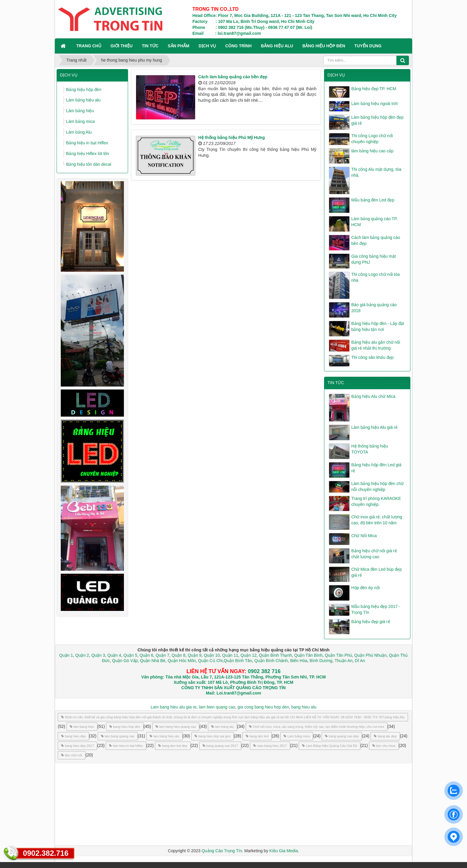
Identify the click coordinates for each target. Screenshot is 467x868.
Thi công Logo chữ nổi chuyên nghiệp (372, 139)
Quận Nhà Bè (153, 661)
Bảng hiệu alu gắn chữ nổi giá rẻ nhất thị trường (376, 345)
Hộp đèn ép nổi (365, 588)
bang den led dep (173, 746)
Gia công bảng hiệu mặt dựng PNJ (373, 259)
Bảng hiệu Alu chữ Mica (373, 396)
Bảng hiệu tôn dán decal (89, 164)
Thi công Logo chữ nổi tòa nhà (375, 277)
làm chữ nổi (72, 755)
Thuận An (343, 661)
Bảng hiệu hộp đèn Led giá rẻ (376, 468)
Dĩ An (360, 661)
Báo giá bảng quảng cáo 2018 (374, 308)
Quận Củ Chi (210, 661)
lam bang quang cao (118, 736)
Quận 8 (178, 655)
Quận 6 (146, 655)
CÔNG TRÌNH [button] (238, 46)
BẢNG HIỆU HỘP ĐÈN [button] (324, 46)
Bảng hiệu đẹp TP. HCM (373, 89)
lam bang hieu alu (164, 736)
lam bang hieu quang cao (176, 727)
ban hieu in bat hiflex (126, 746)
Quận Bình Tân (238, 661)
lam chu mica (384, 746)
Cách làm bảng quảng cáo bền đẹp (233, 77)
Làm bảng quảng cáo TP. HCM (374, 222)
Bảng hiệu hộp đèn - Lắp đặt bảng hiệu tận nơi (378, 326)
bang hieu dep (73, 736)
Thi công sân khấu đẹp (372, 357)
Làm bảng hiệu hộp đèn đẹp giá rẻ (377, 120)
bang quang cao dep (342, 736)
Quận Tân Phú (338, 655)
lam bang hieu (82, 727)
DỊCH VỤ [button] (207, 46)
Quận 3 (98, 655)
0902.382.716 (46, 853)
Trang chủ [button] (89, 46)
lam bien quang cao (217, 707)
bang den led (257, 736)
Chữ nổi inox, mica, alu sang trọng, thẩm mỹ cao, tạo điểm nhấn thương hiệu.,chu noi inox (317, 727)
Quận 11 (230, 655)
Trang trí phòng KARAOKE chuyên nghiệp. (376, 501)
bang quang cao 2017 (220, 746)
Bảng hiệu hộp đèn (84, 90)
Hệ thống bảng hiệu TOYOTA (369, 449)
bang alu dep (385, 736)
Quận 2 (82, 655)
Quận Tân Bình (308, 655)
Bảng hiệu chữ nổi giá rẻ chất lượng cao (374, 554)
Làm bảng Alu (79, 132)
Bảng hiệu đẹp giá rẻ (371, 622)
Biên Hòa (298, 661)
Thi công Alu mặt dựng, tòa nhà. (376, 172)
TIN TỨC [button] (150, 46)
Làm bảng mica (80, 121)
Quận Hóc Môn (182, 661)
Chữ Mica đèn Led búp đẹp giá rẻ (376, 572)
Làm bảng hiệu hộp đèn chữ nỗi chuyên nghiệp (377, 487)
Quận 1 (66, 655)
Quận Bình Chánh (271, 661)
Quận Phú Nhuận (370, 655)
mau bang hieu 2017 (270, 746)
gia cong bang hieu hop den (263, 707)
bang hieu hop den (125, 727)
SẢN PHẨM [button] (178, 46)
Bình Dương (321, 661)
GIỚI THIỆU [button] (122, 46)
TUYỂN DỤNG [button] (368, 46)
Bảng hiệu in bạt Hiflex (87, 143)
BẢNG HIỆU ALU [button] (277, 46)
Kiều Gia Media (284, 851)
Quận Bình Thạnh (275, 655)
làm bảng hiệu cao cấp (372, 151)
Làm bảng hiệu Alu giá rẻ (374, 427)
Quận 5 (130, 655)
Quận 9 (194, 655)
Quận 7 (162, 655)
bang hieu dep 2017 (77, 746)
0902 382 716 (264, 671)
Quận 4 (114, 655)
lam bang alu (222, 727)
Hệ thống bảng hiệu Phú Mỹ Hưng (232, 137)
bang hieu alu (304, 707)
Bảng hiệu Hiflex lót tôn (88, 154)
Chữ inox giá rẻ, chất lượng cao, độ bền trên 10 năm (377, 520)
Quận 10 (212, 655)
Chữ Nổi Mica (364, 536)
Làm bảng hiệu (80, 111)
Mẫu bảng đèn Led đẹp (373, 200)
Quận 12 (248, 655)
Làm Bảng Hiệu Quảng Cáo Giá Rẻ (330, 746)
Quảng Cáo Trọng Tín (222, 851)
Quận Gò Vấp (125, 661)
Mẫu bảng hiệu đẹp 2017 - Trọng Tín (376, 609)
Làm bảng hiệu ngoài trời (374, 104)
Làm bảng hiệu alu (83, 100)
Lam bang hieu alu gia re (174, 707)
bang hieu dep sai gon (213, 736)
